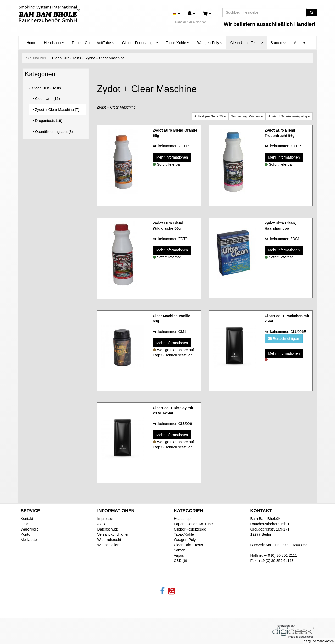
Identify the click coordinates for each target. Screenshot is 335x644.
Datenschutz (108, 529)
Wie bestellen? (109, 545)
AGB (101, 524)
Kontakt (27, 519)
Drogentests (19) (48, 121)
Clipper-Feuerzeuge (140, 43)
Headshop (54, 43)
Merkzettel (29, 540)
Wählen (247, 116)
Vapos (179, 555)
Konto (26, 534)
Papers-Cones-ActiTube (93, 43)
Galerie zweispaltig (289, 116)
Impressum (106, 519)
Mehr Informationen (172, 157)
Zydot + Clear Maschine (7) (56, 110)
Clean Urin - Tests (247, 43)
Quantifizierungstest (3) (53, 132)
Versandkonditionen (113, 534)
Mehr (299, 43)
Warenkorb (30, 529)
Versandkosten (323, 641)
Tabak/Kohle (177, 43)
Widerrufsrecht (109, 540)
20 (210, 116)
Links (25, 524)
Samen (278, 43)
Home (31, 43)
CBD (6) (180, 561)
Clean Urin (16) (46, 99)
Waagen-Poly (210, 43)
